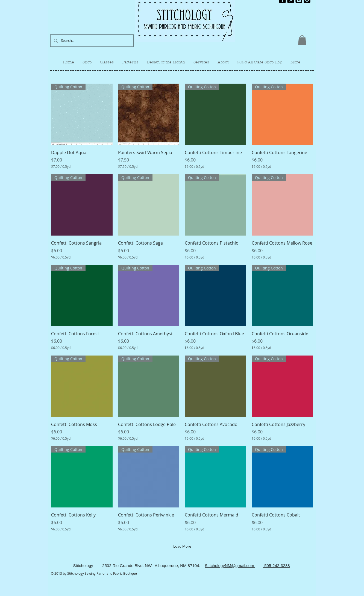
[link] (302, 40)
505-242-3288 (277, 566)
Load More (182, 546)
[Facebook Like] (301, 8)
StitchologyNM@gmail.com (230, 566)
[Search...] (91, 41)
